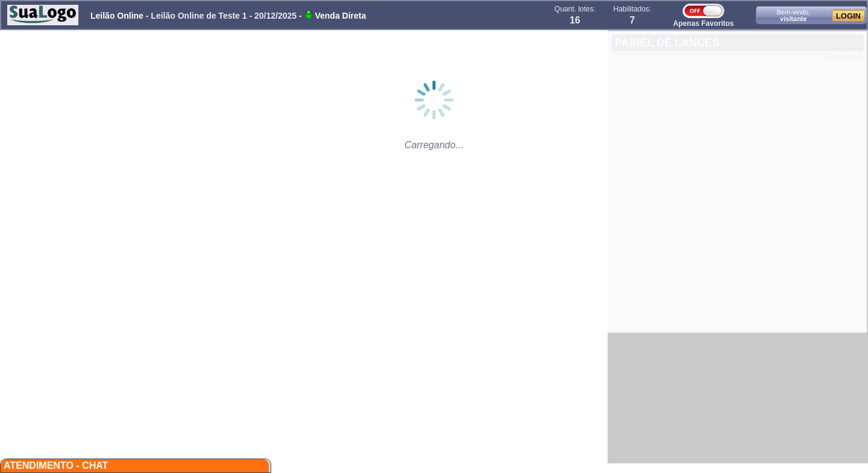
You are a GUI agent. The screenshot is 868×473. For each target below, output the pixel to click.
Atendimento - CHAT (56, 465)
